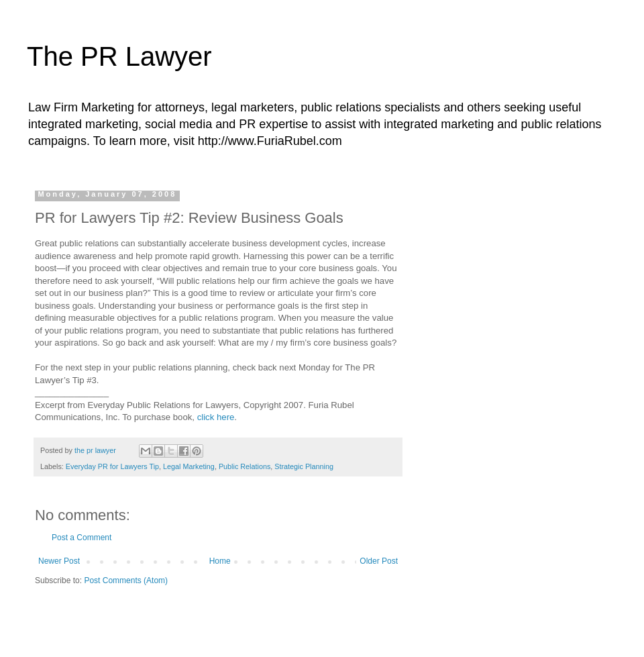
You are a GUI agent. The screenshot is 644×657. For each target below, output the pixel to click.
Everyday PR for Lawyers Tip (112, 466)
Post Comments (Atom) (126, 580)
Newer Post (59, 561)
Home (220, 561)
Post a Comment (82, 538)
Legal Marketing (189, 466)
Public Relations (245, 466)
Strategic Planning (304, 466)
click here (216, 417)
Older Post (379, 561)
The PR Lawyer (119, 56)
